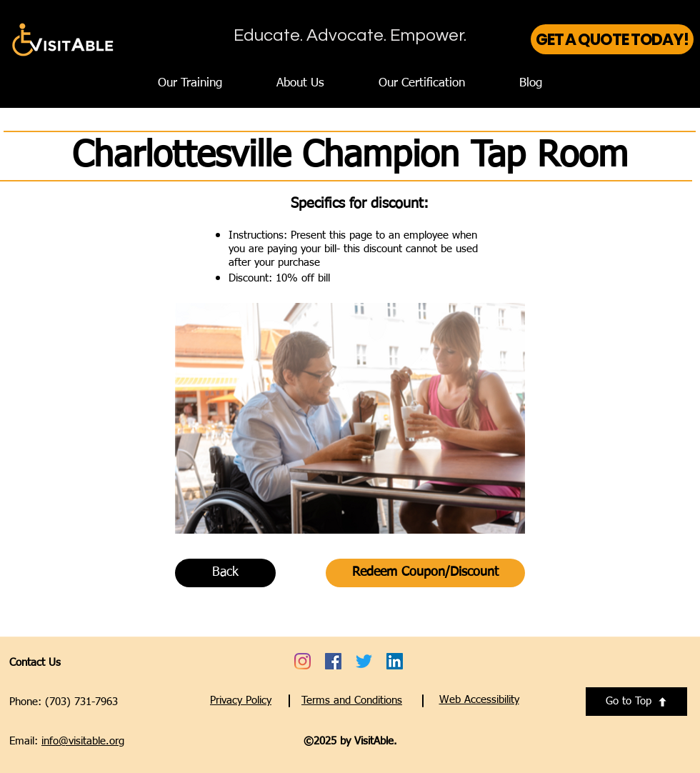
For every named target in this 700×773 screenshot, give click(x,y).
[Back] (225, 573)
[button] (479, 699)
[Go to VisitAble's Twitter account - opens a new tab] (364, 661)
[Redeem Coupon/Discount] (425, 573)
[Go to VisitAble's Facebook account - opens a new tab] (333, 661)
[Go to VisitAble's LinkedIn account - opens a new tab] (395, 661)
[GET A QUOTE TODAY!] (612, 39)
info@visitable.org (83, 741)
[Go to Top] (636, 702)
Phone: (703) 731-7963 (64, 702)
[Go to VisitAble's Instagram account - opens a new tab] (302, 661)
